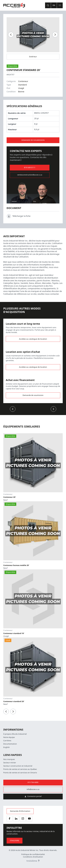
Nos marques (9, 759)
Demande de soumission (33, 140)
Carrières (7, 741)
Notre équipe (9, 737)
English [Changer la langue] (6, 747)
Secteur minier (10, 763)
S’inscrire (15, 841)
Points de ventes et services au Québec (20, 769)
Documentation (10, 744)
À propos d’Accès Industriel (15, 734)
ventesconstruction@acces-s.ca (30, 175)
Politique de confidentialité (33, 854)
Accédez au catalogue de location (33, 339)
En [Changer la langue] (54, 5)
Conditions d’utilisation (33, 857)
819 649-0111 (30, 168)
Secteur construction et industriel (18, 766)
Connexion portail (33, 796)
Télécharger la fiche (19, 216)
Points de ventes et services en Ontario (20, 773)
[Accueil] (14, 5)
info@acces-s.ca (33, 789)
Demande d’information (20, 811)
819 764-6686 (33, 782)
